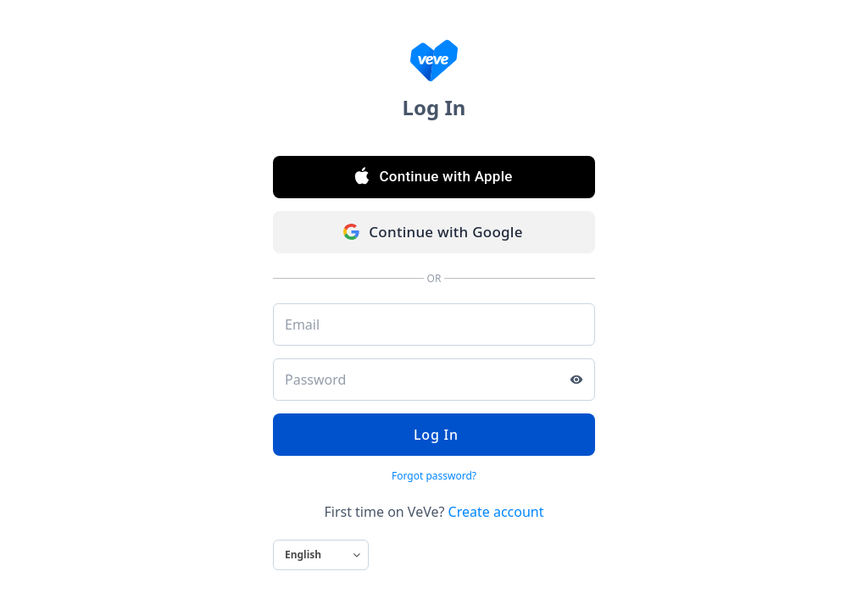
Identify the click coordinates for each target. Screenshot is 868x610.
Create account (496, 512)
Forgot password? (434, 476)
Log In (434, 435)
